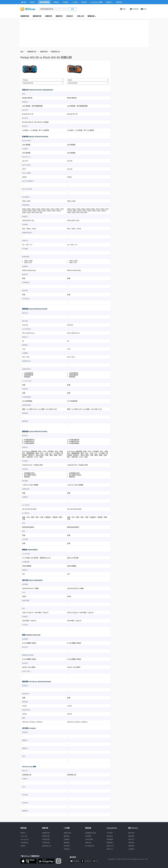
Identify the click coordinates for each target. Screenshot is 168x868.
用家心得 (80, 16)
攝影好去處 (90, 833)
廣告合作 (131, 839)
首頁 (22, 52)
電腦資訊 (67, 843)
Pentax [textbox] (25, 80)
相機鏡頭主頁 (32, 52)
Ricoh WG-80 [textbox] (73, 83)
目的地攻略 (89, 839)
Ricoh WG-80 (72, 98)
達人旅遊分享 (90, 846)
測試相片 (70, 16)
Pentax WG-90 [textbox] (28, 83)
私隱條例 (131, 849)
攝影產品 (67, 836)
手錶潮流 (67, 849)
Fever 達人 (24, 836)
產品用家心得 (47, 846)
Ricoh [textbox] (70, 80)
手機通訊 (67, 839)
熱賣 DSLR (110, 846)
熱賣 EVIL (110, 849)
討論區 (23, 846)
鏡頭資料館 (37, 16)
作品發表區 (24, 843)
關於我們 (131, 833)
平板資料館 (46, 843)
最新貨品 (110, 836)
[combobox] (43, 80)
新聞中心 (24, 833)
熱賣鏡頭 (110, 843)
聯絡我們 (131, 836)
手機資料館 (46, 839)
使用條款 (131, 846)
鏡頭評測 (59, 16)
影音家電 (67, 846)
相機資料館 (25, 16)
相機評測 (49, 16)
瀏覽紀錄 (92, 16)
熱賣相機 (110, 839)
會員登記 (131, 843)
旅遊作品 (88, 843)
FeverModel (24, 839)
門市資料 (110, 833)
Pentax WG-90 (27, 98)
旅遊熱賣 (88, 836)
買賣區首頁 (67, 833)
